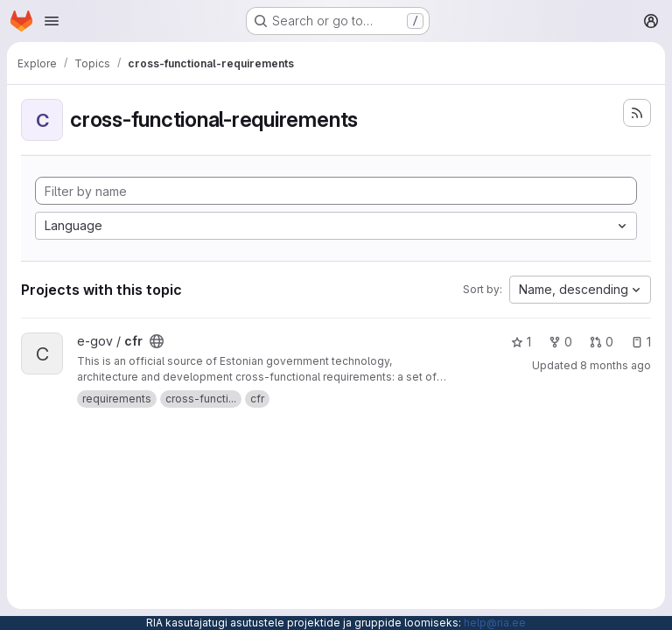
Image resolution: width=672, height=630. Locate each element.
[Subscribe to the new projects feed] (637, 113)
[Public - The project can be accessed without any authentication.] (157, 341)
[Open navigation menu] (52, 21)
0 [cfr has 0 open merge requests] (602, 342)
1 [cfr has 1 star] (521, 342)
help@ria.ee (495, 623)
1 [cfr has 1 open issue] (641, 342)
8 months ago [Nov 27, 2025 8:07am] (616, 365)
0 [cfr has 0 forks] (560, 342)
